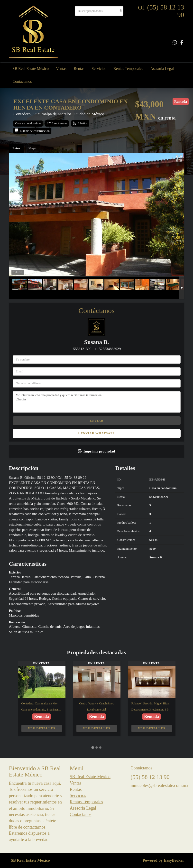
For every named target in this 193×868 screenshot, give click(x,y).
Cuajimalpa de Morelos (52, 114)
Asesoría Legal (162, 69)
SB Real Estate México (31, 69)
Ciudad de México (89, 114)
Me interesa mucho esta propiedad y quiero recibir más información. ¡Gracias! (97, 402)
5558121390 (82, 349)
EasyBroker (174, 860)
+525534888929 (109, 349)
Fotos (16, 148)
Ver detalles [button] (41, 728)
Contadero (22, 114)
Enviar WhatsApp (96, 433)
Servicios (99, 69)
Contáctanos (22, 81)
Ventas (61, 69)
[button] (13, 701)
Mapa (32, 148)
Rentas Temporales (128, 69)
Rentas (79, 69)
